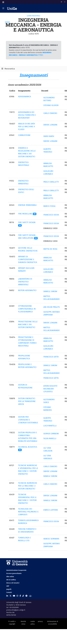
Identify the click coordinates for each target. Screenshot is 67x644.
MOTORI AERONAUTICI (27, 290)
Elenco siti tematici (13, 583)
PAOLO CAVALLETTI (51, 182)
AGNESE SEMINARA (51, 539)
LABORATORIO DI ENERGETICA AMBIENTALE (25, 282)
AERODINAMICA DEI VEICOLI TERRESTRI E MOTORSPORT (27, 115)
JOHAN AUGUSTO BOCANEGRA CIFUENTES (50, 389)
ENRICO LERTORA (51, 510)
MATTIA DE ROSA (50, 249)
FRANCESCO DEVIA (51, 215)
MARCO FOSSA (49, 206)
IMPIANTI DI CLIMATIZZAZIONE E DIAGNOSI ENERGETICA (28, 259)
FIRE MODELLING (27, 214)
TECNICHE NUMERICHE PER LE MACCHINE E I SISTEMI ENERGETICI (28, 486)
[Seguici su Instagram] (17, 596)
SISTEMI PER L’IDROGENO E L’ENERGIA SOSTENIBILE (28, 420)
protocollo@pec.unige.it (16, 610)
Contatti (9, 592)
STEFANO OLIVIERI (51, 105)
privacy (40, 621)
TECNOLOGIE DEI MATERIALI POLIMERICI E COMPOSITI (28, 512)
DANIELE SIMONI (50, 291)
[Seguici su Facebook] (20, 596)
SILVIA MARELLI (50, 438)
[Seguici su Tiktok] (23, 596)
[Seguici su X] (10, 596)
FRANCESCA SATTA (51, 357)
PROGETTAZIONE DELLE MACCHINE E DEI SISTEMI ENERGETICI (28, 324)
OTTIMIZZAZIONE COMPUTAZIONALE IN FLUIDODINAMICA (27, 309)
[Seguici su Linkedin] (7, 596)
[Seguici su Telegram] (26, 596)
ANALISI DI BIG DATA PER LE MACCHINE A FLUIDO (26, 127)
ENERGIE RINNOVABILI (27, 205)
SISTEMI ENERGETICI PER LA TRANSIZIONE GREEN (27, 401)
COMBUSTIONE (24, 135)
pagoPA (9, 589)
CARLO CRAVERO (50, 113)
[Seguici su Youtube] (14, 596)
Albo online (10, 577)
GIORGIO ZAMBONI (51, 434)
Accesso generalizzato (14, 573)
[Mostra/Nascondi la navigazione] (3, 8)
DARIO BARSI (49, 136)
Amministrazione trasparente (16, 570)
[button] (3, 2)
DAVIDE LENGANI (50, 125)
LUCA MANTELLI (50, 426)
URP (8, 586)
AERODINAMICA (25, 97)
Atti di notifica (11, 580)
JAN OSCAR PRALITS (52, 307)
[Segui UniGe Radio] (30, 596)
